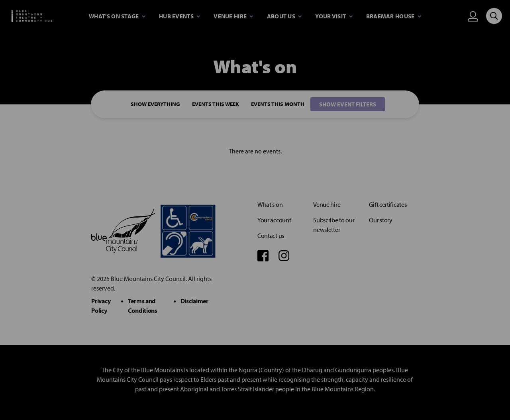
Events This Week (216, 104)
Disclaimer (194, 301)
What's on (270, 204)
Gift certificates (388, 204)
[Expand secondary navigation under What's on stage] (117, 16)
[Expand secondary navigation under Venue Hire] (233, 16)
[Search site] (494, 16)
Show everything (155, 104)
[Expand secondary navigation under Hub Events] (179, 16)
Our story (381, 220)
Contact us (271, 236)
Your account (274, 220)
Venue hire (327, 204)
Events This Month (278, 104)
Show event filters (348, 104)
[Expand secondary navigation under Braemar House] (394, 16)
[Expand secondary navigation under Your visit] (334, 16)
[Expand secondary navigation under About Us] (284, 16)
